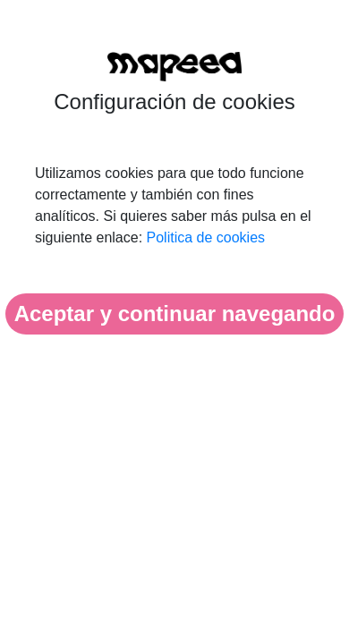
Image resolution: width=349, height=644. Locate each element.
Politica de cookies (206, 237)
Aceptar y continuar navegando (175, 314)
